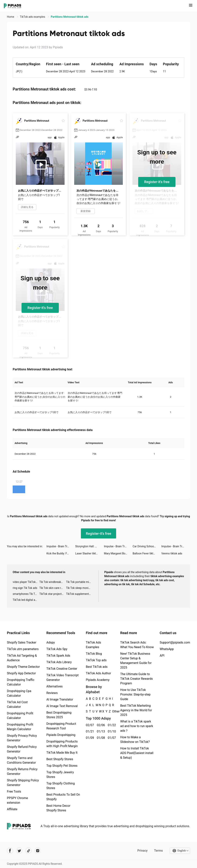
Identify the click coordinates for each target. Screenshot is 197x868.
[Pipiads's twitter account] (19, 851)
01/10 (111, 731)
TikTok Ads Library (59, 662)
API (162, 656)
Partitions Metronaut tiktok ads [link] (70, 17)
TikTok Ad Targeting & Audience (22, 658)
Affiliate (12, 809)
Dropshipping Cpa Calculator (19, 693)
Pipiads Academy (98, 680)
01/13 (100, 731)
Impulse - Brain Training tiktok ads (61, 546)
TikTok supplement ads (79, 594)
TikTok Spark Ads (58, 656)
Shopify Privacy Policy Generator (22, 738)
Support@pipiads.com (175, 642)
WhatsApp (167, 649)
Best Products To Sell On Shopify (63, 797)
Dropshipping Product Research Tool (61, 726)
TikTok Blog (94, 654)
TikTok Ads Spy (57, 649)
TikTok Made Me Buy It (62, 753)
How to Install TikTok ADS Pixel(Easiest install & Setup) (137, 753)
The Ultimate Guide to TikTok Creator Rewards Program (136, 679)
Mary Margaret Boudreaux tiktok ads (118, 553)
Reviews (52, 693)
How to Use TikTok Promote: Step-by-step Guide (135, 694)
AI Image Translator (60, 699)
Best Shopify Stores (60, 759)
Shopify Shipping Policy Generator (23, 783)
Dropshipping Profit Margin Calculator (20, 727)
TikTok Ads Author (98, 673)
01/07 (111, 738)
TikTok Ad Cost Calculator (17, 704)
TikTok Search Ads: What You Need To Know (137, 645)
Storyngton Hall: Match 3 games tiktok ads (89, 546)
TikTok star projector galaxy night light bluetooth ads (53, 594)
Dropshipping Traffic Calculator (21, 682)
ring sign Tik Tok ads (25, 588)
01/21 (89, 731)
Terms (158, 851)
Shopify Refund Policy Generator (22, 749)
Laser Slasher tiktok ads (89, 553)
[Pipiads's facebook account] (10, 851)
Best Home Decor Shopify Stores (58, 808)
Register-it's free (157, 182)
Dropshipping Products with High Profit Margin (62, 744)
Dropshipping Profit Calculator (20, 716)
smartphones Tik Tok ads (26, 594)
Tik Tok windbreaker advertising (53, 582)
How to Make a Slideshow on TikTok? (135, 740)
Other (112, 711)
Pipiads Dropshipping (61, 735)
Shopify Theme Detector (23, 667)
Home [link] (11, 17)
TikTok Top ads (96, 660)
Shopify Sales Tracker (22, 642)
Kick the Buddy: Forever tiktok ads (61, 553)
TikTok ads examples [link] (33, 17)
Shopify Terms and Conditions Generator (21, 760)
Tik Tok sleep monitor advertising (79, 588)
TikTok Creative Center (62, 669)
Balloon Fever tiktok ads (147, 553)
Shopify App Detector (21, 673)
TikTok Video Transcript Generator (62, 678)
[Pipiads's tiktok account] (28, 851)
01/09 (89, 738)
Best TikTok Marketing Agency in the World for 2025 (136, 710)
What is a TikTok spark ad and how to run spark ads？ (137, 726)
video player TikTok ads (26, 582)
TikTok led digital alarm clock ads (26, 600)
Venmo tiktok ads (172, 553)
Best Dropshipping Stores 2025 (59, 715)
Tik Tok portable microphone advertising (79, 582)
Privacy (142, 851)
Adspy (51, 642)
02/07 (89, 725)
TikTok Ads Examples (93, 645)
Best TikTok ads (97, 667)
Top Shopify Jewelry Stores (60, 775)
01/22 (111, 725)
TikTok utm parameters (23, 649)
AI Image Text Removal (62, 706)
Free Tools (14, 791)
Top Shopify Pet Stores (62, 766)
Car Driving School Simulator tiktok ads (147, 546)
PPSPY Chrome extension (17, 800)
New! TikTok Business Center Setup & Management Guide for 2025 (136, 661)
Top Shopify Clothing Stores (60, 786)
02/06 (100, 725)
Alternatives (54, 686)
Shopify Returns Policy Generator (22, 771)
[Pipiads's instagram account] (38, 851)
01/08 (100, 738)
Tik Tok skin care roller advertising (53, 588)
